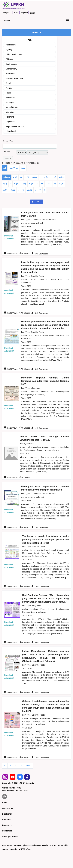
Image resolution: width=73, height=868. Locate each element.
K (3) (16, 184)
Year (23, 168)
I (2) (5, 184)
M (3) (31, 184)
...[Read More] (56, 245)
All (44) (6, 177)
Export (36, 202)
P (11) (49, 184)
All (5, 168)
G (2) (54, 177)
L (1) (24, 184)
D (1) (35, 177)
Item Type (13, 168)
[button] (8, 158)
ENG (9, 13)
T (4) (13, 190)
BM (4, 13)
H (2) (61, 177)
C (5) (27, 177)
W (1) (29, 190)
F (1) (46, 177)
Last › (29, 766)
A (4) (15, 177)
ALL (30, 40)
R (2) (61, 184)
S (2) (5, 190)
